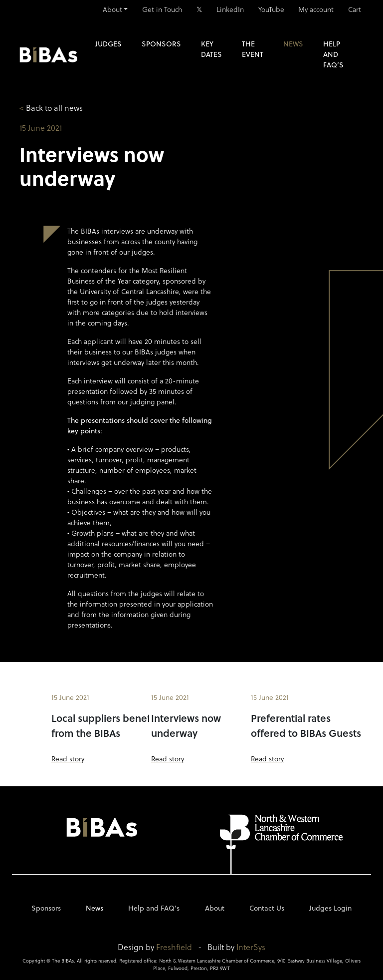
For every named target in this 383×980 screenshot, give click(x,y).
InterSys (251, 947)
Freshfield (174, 947)
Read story (68, 759)
